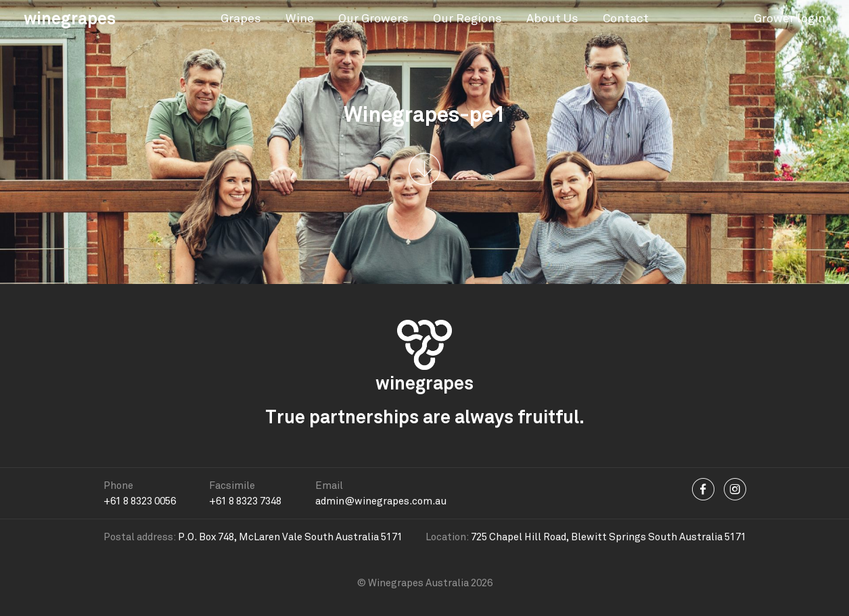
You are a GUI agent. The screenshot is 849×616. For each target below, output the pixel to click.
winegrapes (70, 18)
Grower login (789, 18)
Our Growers (373, 18)
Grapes (241, 18)
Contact (626, 18)
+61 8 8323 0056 (140, 501)
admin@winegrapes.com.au (381, 501)
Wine (300, 18)
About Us (552, 18)
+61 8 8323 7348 (245, 501)
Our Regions (467, 18)
